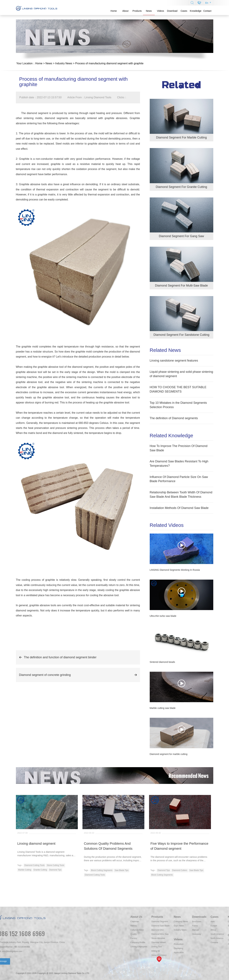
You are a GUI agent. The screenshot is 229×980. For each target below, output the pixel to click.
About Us (197, 917)
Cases (184, 11)
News (149, 11)
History (194, 926)
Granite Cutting (40, 870)
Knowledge (196, 11)
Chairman (196, 922)
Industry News (64, 63)
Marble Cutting (25, 870)
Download (172, 11)
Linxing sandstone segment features (174, 361)
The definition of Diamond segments (174, 418)
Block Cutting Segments (102, 870)
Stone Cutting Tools (56, 865)
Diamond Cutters (180, 870)
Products (137, 11)
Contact (207, 11)
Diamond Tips (55, 870)
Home (114, 11)
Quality (194, 934)
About (125, 11)
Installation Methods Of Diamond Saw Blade (179, 508)
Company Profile (199, 942)
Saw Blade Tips (122, 870)
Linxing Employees (200, 947)
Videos (161, 11)
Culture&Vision (198, 930)
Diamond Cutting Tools (35, 865)
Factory (195, 938)
